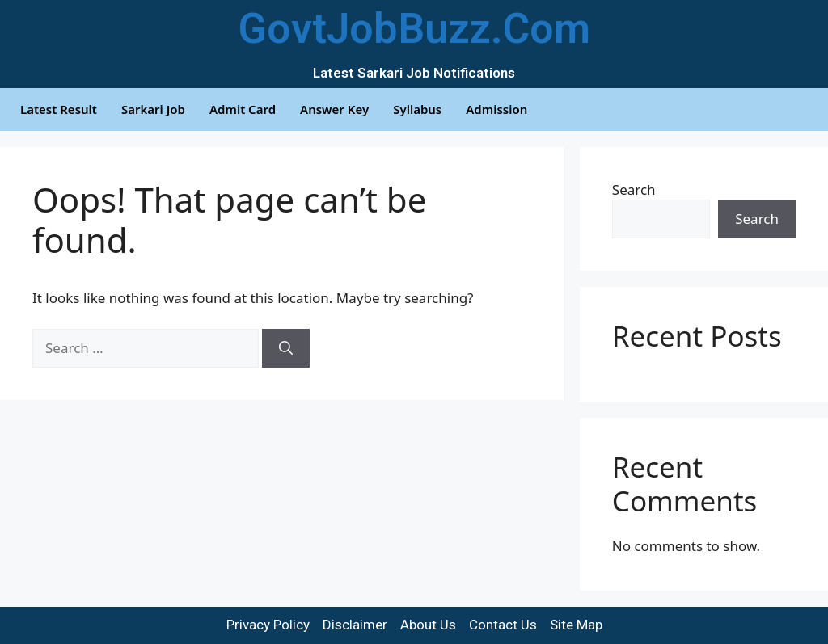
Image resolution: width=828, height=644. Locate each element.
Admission (496, 109)
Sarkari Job (153, 109)
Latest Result (59, 109)
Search (634, 189)
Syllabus (417, 109)
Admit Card (243, 109)
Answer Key (334, 109)
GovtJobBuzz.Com (414, 29)
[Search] (286, 348)
